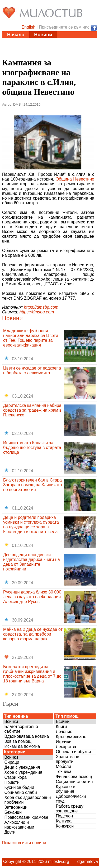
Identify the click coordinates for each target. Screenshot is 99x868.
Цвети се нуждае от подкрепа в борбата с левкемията (32, 370)
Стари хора (15, 777)
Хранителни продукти (67, 759)
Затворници (16, 807)
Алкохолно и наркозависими (19, 825)
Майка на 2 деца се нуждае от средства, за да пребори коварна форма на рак (33, 634)
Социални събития (74, 782)
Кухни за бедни (19, 787)
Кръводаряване (71, 737)
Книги (61, 727)
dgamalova (88, 862)
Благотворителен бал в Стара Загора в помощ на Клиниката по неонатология (33, 485)
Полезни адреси (26, 48)
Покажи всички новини (24, 843)
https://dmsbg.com (41, 307)
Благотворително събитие (21, 729)
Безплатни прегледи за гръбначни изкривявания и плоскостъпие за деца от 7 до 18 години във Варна (32, 674)
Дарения (65, 48)
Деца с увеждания (22, 767)
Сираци (12, 762)
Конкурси (65, 826)
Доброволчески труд (71, 799)
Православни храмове (26, 817)
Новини (43, 35)
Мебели (63, 766)
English (29, 27)
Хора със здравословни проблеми (27, 800)
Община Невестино (75, 179)
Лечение (64, 732)
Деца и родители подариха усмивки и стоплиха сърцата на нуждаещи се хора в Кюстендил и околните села (31, 525)
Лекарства (66, 747)
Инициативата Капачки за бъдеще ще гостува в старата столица (32, 448)
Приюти (12, 782)
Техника (63, 772)
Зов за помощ (18, 741)
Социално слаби (20, 792)
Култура (63, 821)
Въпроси (18, 55)
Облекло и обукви (73, 752)
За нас (46, 55)
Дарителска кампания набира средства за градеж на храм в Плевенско (32, 410)
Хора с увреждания (23, 772)
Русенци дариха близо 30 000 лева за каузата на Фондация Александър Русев (32, 597)
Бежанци (13, 812)
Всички (11, 721)
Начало (16, 35)
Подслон (64, 816)
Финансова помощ (74, 777)
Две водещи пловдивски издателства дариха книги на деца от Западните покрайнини (32, 562)
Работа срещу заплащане (69, 809)
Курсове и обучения (65, 789)
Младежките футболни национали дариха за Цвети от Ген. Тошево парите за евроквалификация (31, 338)
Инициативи (68, 41)
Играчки (63, 742)
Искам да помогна (22, 746)
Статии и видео (25, 41)
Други (10, 832)
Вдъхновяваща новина (27, 736)
